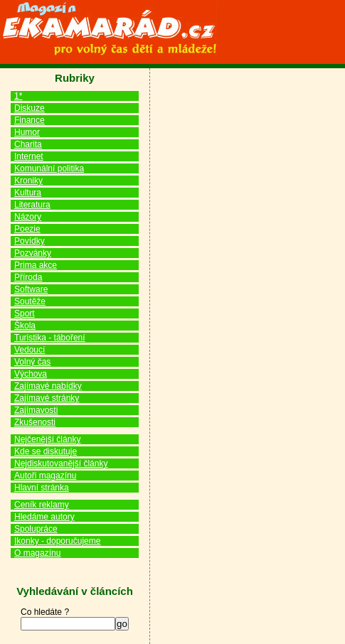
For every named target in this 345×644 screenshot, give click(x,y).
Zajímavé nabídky (48, 386)
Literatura (32, 205)
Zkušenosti (35, 422)
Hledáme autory (44, 517)
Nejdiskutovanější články (61, 463)
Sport (25, 313)
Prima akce (36, 265)
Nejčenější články (47, 439)
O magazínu (37, 553)
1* (18, 96)
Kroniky (28, 181)
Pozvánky (33, 253)
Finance (30, 120)
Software (31, 289)
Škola (25, 326)
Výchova (31, 374)
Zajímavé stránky (47, 398)
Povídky (30, 241)
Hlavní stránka (42, 488)
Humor (27, 132)
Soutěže (30, 301)
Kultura (28, 193)
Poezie (27, 229)
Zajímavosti (36, 410)
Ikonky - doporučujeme (57, 541)
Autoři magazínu (45, 476)
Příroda (28, 277)
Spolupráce (36, 529)
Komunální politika (49, 168)
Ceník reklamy (42, 505)
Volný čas (32, 362)
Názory (28, 217)
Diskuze (30, 108)
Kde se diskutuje (46, 451)
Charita (28, 144)
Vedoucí (30, 350)
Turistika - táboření (50, 338)
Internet (29, 156)
